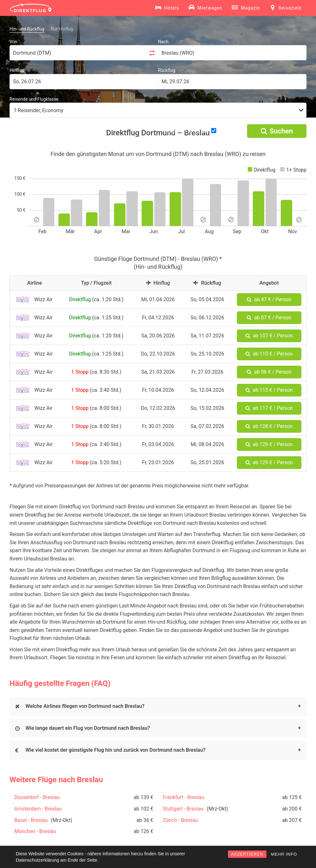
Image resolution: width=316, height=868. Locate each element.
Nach (163, 42)
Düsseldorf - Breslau (37, 797)
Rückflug (167, 70)
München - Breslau (35, 831)
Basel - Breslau (31, 820)
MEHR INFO (284, 854)
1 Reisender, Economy (38, 110)
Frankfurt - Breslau (184, 797)
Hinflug (17, 70)
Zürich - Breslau (181, 820)
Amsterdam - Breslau (38, 809)
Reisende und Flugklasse (34, 99)
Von (13, 42)
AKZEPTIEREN (247, 854)
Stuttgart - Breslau (183, 809)
